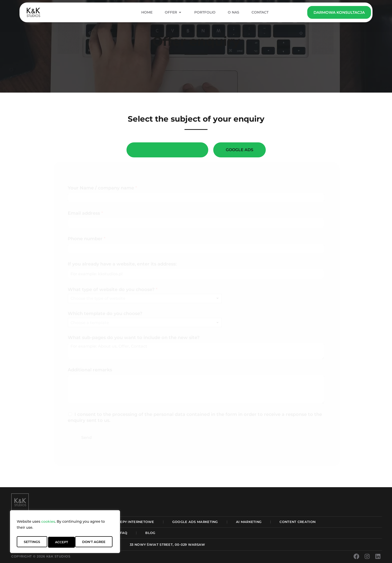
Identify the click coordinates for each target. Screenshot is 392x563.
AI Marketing (249, 522)
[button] (167, 545)
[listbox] (145, 299)
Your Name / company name (102, 188)
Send (86, 438)
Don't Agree (66, 542)
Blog (150, 533)
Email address (85, 213)
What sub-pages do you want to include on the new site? (134, 338)
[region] (65, 533)
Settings (31, 542)
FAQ (124, 533)
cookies (48, 524)
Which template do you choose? (105, 314)
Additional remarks (90, 370)
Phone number (87, 239)
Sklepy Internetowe (134, 522)
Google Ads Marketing (195, 522)
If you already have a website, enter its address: (122, 264)
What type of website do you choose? (113, 289)
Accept (100, 542)
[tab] (167, 150)
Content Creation (297, 522)
